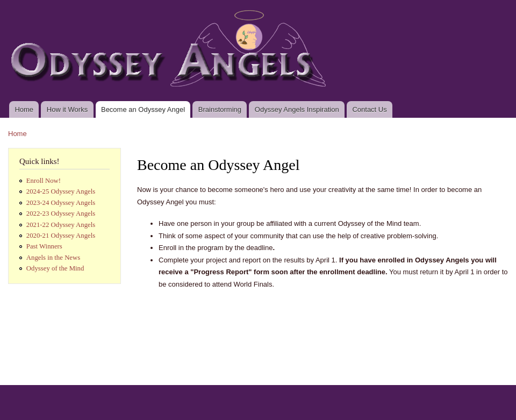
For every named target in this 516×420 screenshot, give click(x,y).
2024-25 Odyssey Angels (61, 191)
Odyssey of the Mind (55, 268)
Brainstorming (220, 109)
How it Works (67, 109)
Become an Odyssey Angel (143, 109)
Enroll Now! (44, 181)
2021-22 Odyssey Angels (61, 225)
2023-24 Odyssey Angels (61, 203)
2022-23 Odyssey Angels (61, 213)
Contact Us (369, 109)
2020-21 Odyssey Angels (61, 236)
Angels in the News (53, 258)
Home (24, 109)
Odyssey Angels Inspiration (297, 109)
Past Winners (44, 246)
